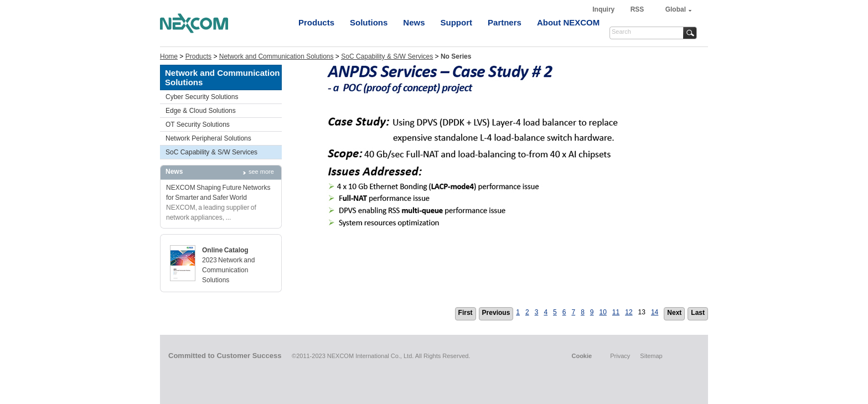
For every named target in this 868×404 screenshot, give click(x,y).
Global (676, 9)
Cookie (582, 356)
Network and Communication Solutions (277, 56)
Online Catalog (225, 250)
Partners (505, 22)
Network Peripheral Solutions (208, 138)
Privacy (620, 356)
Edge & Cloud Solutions (201, 111)
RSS (637, 9)
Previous (496, 313)
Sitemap (651, 356)
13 (642, 312)
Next (674, 313)
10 (603, 312)
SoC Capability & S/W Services (387, 56)
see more (261, 172)
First (466, 313)
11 (616, 312)
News (414, 22)
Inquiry (604, 9)
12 (629, 312)
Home (169, 56)
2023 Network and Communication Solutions (228, 270)
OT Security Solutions (198, 125)
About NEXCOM (568, 22)
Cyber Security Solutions (202, 97)
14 (655, 312)
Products (316, 22)
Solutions (369, 22)
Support (457, 22)
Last (698, 313)
